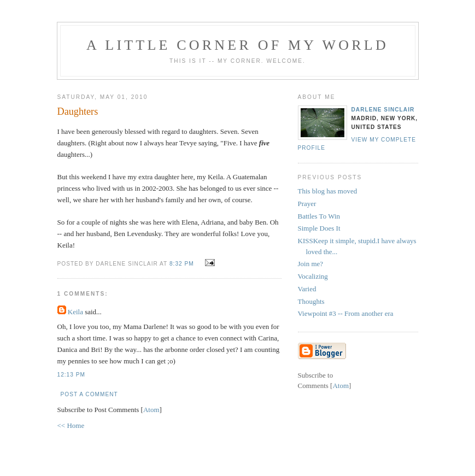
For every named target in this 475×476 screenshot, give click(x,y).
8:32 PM (183, 264)
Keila (75, 312)
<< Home (71, 425)
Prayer (307, 204)
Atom (151, 410)
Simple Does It (319, 228)
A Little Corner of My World (237, 45)
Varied (307, 289)
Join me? (311, 264)
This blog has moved (328, 191)
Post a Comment (89, 394)
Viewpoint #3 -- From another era (346, 313)
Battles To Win (319, 216)
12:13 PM (71, 375)
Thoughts (311, 301)
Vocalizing (313, 276)
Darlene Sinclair (383, 110)
